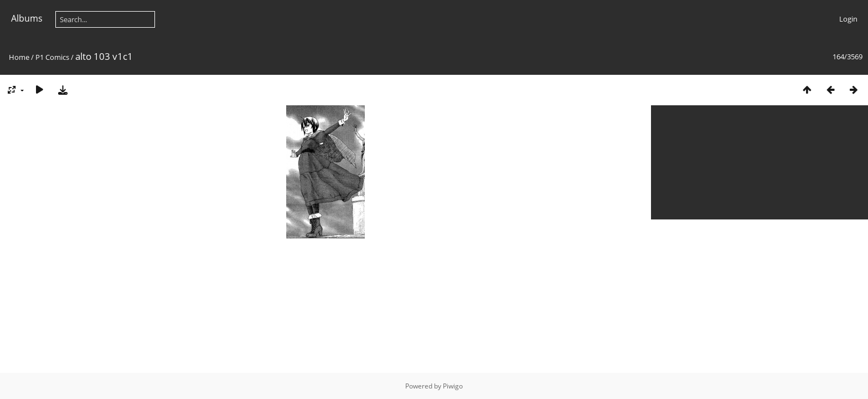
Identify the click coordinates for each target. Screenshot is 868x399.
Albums (27, 18)
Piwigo (453, 386)
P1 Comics (52, 57)
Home (19, 57)
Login (848, 19)
